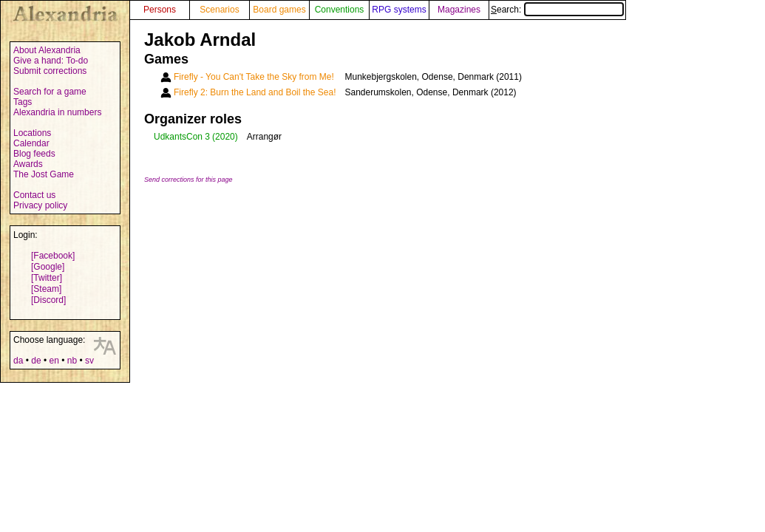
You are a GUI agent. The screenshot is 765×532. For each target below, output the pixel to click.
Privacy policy (40, 205)
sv (89, 361)
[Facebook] (53, 256)
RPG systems (399, 10)
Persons (160, 10)
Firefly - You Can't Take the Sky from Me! (254, 77)
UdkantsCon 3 (182, 137)
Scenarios (219, 10)
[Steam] (46, 289)
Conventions (340, 10)
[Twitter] (47, 278)
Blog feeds (34, 154)
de (36, 361)
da (18, 361)
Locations (32, 133)
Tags (23, 102)
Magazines (459, 10)
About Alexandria (47, 50)
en (54, 361)
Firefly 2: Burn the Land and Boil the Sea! (255, 92)
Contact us (34, 195)
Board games (279, 10)
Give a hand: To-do (51, 61)
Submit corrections (50, 71)
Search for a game (50, 92)
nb (72, 361)
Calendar (31, 143)
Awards (28, 164)
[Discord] (48, 300)
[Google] (48, 267)
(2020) (225, 137)
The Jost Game (44, 174)
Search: (557, 10)
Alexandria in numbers (57, 112)
